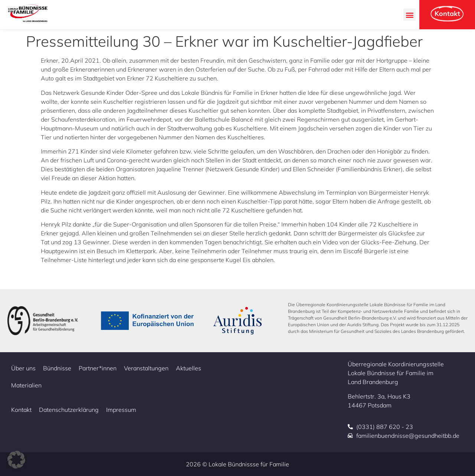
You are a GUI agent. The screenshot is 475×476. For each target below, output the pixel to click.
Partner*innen (98, 368)
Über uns (23, 368)
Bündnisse (57, 368)
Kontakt (21, 410)
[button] (410, 15)
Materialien (26, 385)
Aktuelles (189, 368)
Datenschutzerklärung (69, 410)
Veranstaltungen (146, 368)
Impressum (121, 410)
